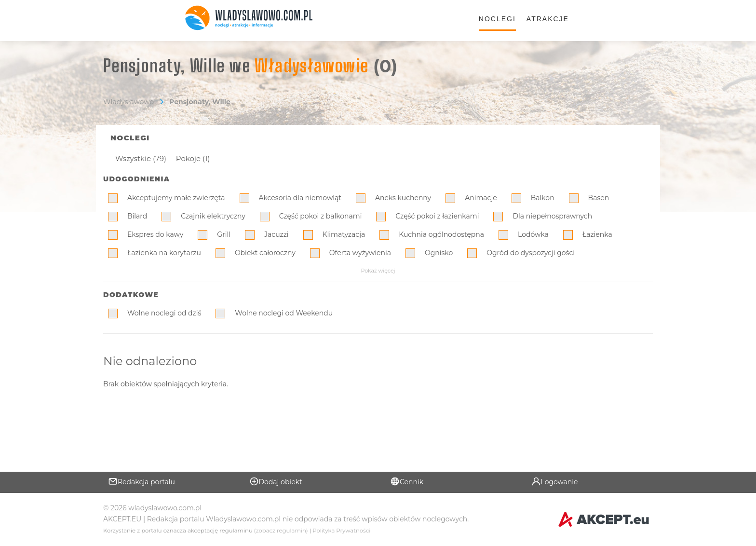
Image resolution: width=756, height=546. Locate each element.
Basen (599, 198)
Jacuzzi (277, 234)
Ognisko (439, 253)
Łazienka (597, 234)
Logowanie (555, 481)
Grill (224, 234)
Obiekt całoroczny (265, 253)
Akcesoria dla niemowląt (300, 198)
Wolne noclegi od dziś (164, 313)
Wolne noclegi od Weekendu (284, 313)
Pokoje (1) (193, 158)
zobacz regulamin (281, 531)
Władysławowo (128, 102)
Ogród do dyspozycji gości (531, 253)
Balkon (543, 198)
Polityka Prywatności (341, 531)
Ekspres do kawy (155, 234)
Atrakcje (548, 19)
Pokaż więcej (378, 271)
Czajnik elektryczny (213, 216)
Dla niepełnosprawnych (552, 216)
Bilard (137, 216)
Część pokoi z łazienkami (437, 216)
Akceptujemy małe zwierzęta (176, 198)
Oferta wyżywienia (360, 253)
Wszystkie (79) (141, 158)
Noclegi (497, 19)
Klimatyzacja (344, 234)
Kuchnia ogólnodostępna (441, 234)
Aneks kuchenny (403, 198)
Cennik (407, 481)
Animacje (481, 198)
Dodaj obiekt (276, 481)
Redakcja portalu (142, 481)
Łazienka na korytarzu (164, 253)
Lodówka (533, 234)
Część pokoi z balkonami (321, 216)
